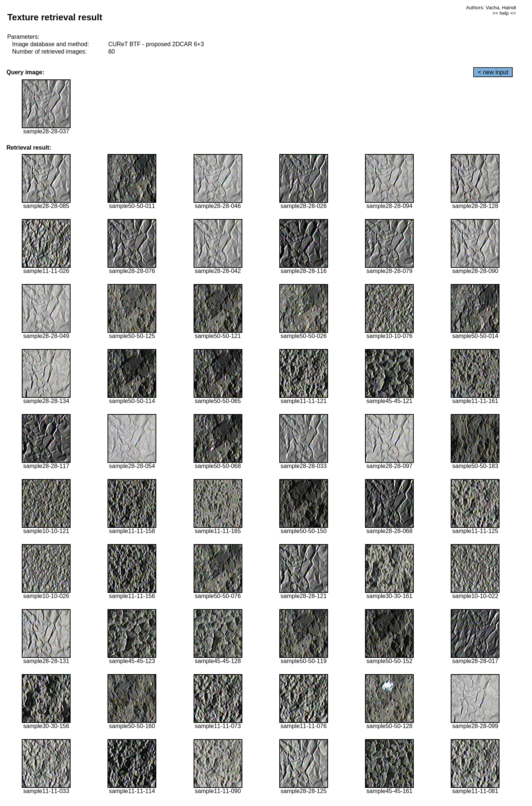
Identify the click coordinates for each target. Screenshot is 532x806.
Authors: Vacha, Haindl (491, 8)
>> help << (504, 13)
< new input (493, 72)
